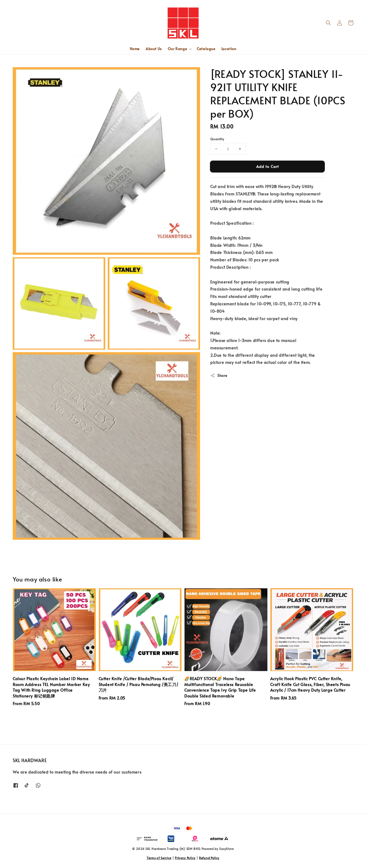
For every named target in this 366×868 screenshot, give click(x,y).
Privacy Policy (185, 858)
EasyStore (227, 849)
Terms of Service (159, 858)
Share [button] (219, 375)
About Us (154, 49)
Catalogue (206, 49)
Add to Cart (268, 166)
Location (229, 49)
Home (135, 49)
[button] (328, 23)
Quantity (217, 139)
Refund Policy (209, 858)
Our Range (177, 49)
